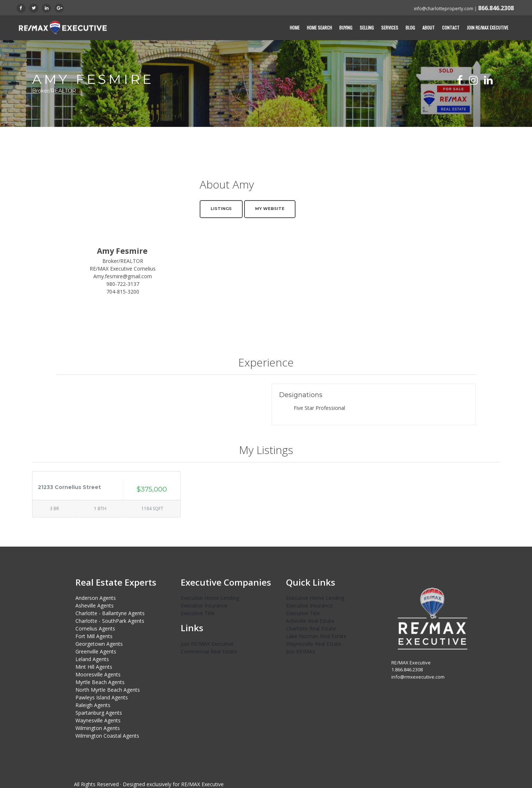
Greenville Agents (96, 651)
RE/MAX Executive (202, 784)
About (429, 28)
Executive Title (198, 613)
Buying (346, 28)
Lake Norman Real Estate (316, 636)
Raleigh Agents (93, 705)
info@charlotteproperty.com (444, 9)
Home (295, 28)
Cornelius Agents (95, 628)
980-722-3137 (123, 284)
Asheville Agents (95, 605)
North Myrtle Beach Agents (108, 690)
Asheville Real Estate (310, 621)
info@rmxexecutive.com (418, 677)
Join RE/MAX (301, 651)
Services (390, 28)
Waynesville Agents (98, 720)
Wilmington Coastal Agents (107, 736)
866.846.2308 (496, 8)
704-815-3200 (123, 292)
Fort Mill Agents (94, 636)
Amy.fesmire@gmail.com (123, 276)
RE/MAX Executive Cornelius (123, 269)
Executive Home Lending (210, 598)
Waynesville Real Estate (314, 644)
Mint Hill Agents (94, 667)
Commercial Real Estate (209, 651)
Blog (410, 28)
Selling (367, 28)
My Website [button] (270, 209)
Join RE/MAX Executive (488, 28)
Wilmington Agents (98, 728)
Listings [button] (221, 209)
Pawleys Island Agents (102, 697)
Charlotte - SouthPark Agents (110, 621)
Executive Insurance (204, 605)
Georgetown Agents (99, 644)
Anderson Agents (96, 598)
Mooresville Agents (98, 674)
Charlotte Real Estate (311, 628)
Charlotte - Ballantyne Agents (110, 613)
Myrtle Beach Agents (100, 682)
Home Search (319, 28)
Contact (451, 28)
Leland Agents (92, 659)
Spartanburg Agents (99, 713)
